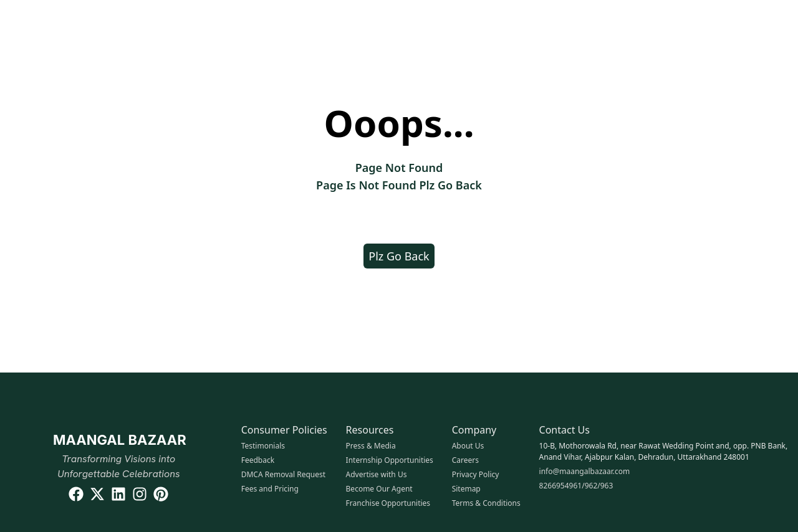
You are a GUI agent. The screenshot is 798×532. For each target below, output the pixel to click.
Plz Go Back (399, 256)
